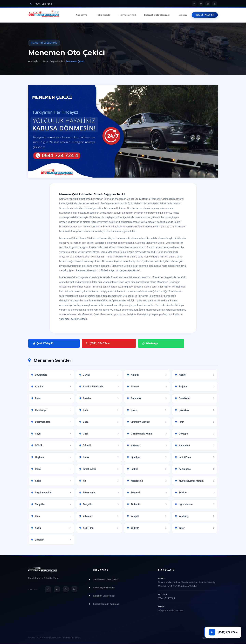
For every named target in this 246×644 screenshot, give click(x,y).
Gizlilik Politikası (210, 638)
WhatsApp (106, 344)
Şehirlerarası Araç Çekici (106, 579)
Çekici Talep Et (43, 344)
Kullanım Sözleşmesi (104, 596)
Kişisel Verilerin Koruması (106, 604)
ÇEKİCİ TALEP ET (205, 15)
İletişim (182, 15)
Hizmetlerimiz (127, 15)
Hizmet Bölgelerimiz (157, 15)
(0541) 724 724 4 (41, 4)
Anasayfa (82, 15)
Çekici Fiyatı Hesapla (104, 588)
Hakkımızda (103, 15)
